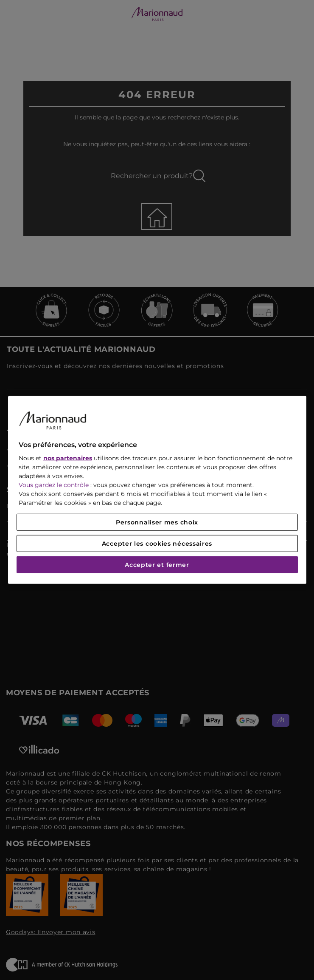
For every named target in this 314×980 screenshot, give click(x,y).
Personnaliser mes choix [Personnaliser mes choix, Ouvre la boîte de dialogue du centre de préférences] (157, 522)
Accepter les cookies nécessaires (157, 544)
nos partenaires (68, 458)
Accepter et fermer (157, 565)
